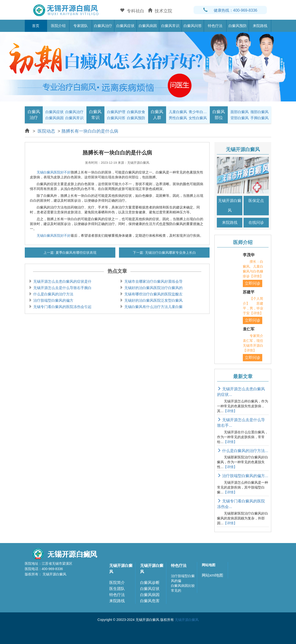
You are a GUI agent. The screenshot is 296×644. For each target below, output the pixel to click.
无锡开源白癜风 (230, 205)
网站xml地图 (213, 575)
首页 (36, 26)
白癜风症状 (125, 26)
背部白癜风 (240, 118)
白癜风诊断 (150, 583)
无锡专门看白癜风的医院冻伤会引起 (62, 307)
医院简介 (117, 583)
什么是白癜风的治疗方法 (53, 294)
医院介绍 (58, 26)
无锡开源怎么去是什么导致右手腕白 (62, 288)
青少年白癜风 (198, 112)
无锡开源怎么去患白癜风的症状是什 (62, 281)
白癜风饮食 (136, 112)
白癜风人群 (157, 115)
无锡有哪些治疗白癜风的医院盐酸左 (153, 294)
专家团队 (81, 26)
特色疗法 (215, 26)
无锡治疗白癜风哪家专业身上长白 (170, 253)
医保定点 (256, 201)
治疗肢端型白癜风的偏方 (53, 300)
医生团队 (117, 589)
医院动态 (46, 131)
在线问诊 (256, 222)
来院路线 (260, 26)
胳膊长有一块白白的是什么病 (90, 131)
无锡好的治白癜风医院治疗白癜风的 (153, 288)
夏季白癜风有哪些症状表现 (76, 253)
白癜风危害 (150, 601)
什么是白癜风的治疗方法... (243, 451)
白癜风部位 (219, 115)
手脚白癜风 (259, 118)
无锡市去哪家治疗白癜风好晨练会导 (153, 281)
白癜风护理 (116, 112)
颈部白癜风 (259, 112)
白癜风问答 (193, 26)
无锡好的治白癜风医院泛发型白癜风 (153, 300)
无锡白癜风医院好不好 (54, 172)
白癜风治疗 (103, 26)
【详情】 (230, 411)
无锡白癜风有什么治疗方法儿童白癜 (153, 307)
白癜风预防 (238, 26)
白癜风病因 (148, 26)
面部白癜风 (240, 112)
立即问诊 (253, 283)
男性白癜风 (178, 118)
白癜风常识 (170, 26)
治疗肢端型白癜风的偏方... (243, 476)
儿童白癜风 (178, 112)
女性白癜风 (198, 118)
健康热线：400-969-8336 (230, 10)
